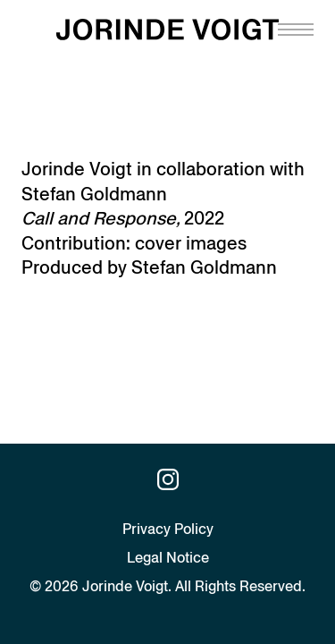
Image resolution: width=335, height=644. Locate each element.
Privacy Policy (168, 529)
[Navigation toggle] (296, 30)
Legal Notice (168, 558)
